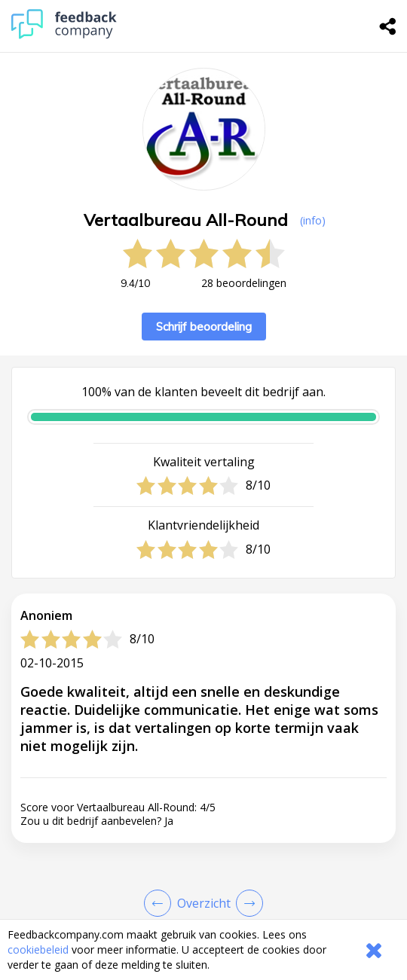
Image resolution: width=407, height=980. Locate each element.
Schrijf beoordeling (204, 327)
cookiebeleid (38, 949)
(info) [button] (313, 220)
